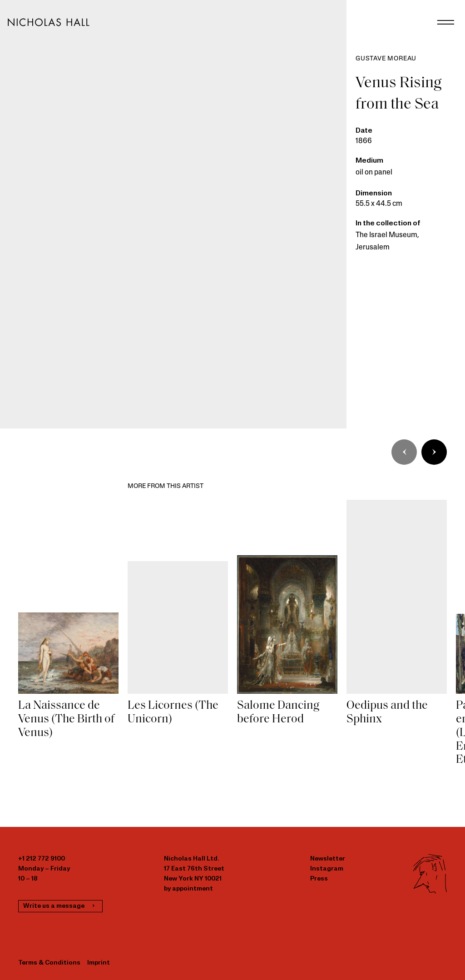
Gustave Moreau (386, 59)
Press (319, 879)
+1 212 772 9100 (42, 859)
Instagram (327, 869)
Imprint (99, 963)
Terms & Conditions (49, 963)
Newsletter (328, 859)
